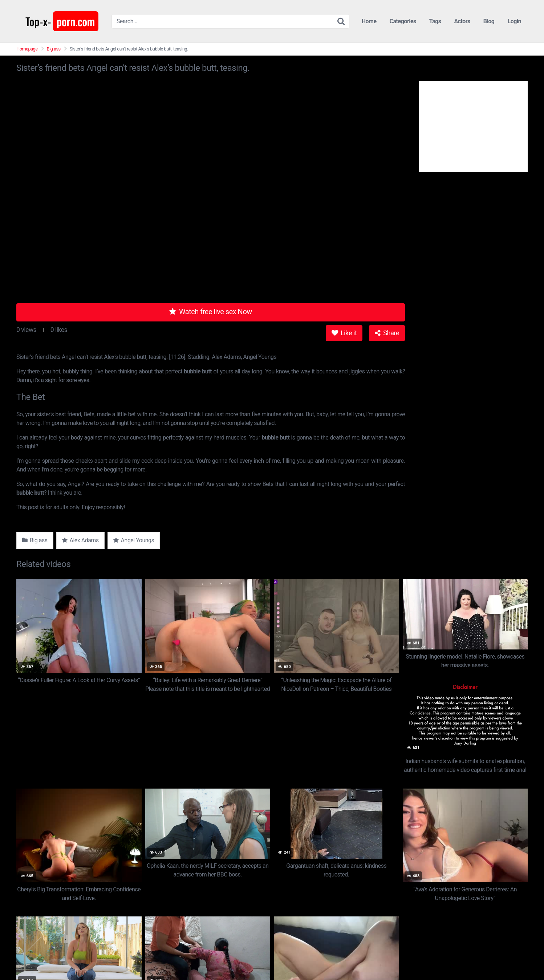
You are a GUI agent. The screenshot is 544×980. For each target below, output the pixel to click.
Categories (403, 21)
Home (369, 21)
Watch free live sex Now (211, 312)
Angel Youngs (134, 540)
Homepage (27, 49)
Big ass (54, 49)
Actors (462, 21)
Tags (435, 21)
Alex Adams (80, 540)
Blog (489, 21)
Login (514, 21)
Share (387, 333)
